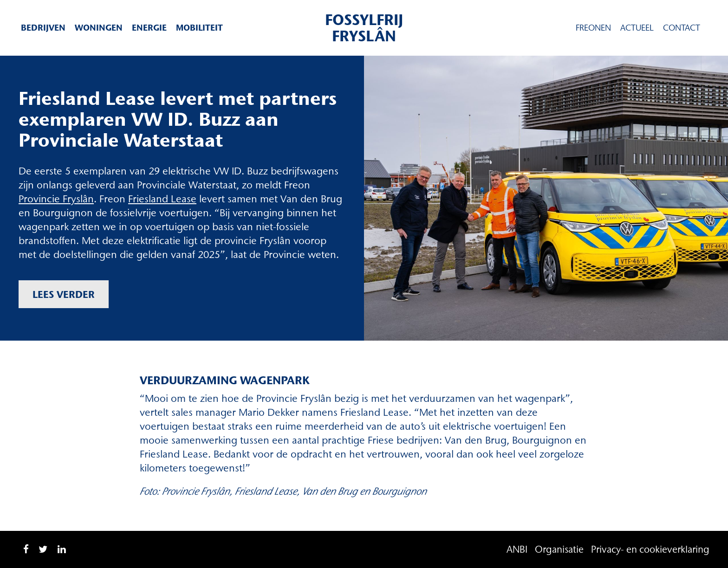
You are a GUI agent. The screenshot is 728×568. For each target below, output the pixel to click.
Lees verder (64, 294)
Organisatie (559, 549)
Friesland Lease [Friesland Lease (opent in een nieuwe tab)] (162, 199)
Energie (149, 28)
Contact (682, 28)
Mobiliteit (199, 28)
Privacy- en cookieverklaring (650, 549)
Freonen (593, 28)
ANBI (517, 549)
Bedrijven (43, 28)
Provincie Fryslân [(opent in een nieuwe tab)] (56, 199)
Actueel (637, 28)
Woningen (99, 28)
